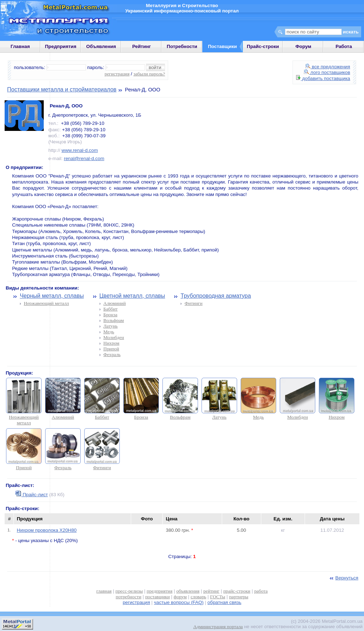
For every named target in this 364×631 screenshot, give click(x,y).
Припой (111, 349)
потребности (129, 597)
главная (104, 591)
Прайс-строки (263, 46)
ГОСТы (218, 597)
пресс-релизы (129, 591)
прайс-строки (237, 591)
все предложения (328, 67)
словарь (198, 597)
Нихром (111, 343)
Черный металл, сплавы (52, 296)
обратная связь (224, 602)
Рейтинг (142, 46)
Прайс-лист (32, 495)
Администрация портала (218, 627)
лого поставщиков (327, 72)
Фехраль (112, 354)
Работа (344, 46)
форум (180, 597)
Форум (303, 46)
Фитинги (193, 303)
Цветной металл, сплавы (132, 296)
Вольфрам (114, 320)
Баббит (111, 309)
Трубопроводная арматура (216, 296)
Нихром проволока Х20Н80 (47, 530)
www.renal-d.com (80, 150)
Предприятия (61, 46)
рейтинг (211, 591)
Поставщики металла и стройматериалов (62, 89)
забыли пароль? (149, 74)
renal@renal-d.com (84, 158)
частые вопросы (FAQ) (179, 602)
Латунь (111, 326)
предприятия (160, 591)
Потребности (182, 46)
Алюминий (115, 303)
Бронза (110, 315)
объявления (188, 591)
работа (261, 591)
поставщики (157, 597)
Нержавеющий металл (46, 303)
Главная (20, 46)
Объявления (101, 46)
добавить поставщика (323, 78)
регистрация (117, 74)
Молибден (114, 337)
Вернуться (343, 578)
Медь (109, 332)
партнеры (239, 597)
